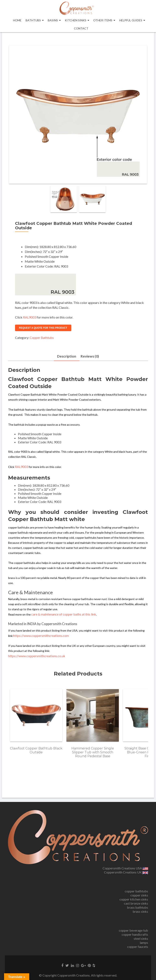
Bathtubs (33, 20)
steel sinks (141, 938)
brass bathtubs (138, 907)
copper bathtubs (136, 891)
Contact (81, 28)
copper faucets (138, 947)
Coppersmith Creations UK (126, 872)
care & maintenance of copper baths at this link (64, 615)
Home (17, 20)
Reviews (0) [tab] (90, 356)
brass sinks (140, 911)
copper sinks (139, 895)
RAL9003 (30, 317)
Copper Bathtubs (42, 338)
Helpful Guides (131, 20)
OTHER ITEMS (103, 20)
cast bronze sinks (136, 903)
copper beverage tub (133, 930)
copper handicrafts (135, 934)
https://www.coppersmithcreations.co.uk (37, 656)
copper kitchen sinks (134, 899)
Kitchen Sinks (76, 20)
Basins (53, 20)
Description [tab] (66, 356)
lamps (144, 942)
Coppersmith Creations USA (125, 868)
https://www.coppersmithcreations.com (41, 636)
